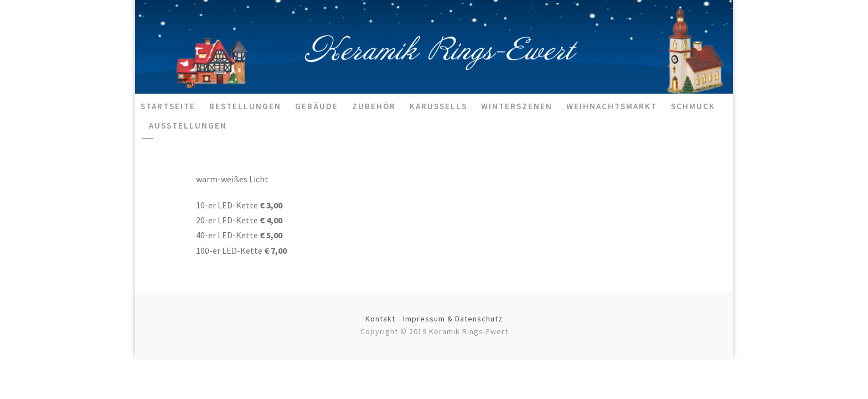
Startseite (168, 106)
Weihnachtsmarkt (612, 106)
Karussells (438, 106)
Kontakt (380, 319)
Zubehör (374, 106)
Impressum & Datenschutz (453, 319)
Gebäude (317, 106)
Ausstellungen (188, 126)
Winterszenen (517, 106)
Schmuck (693, 106)
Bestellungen (245, 106)
